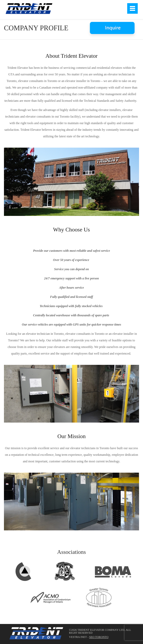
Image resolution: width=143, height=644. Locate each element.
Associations (71, 552)
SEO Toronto (99, 637)
